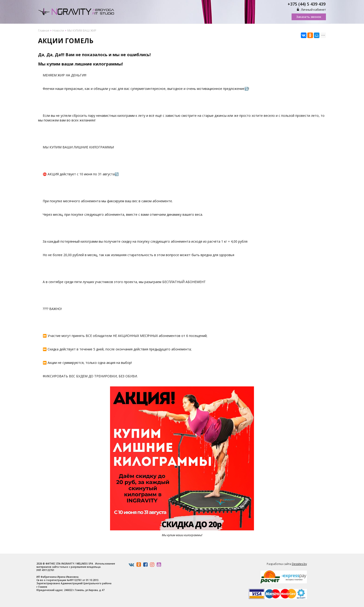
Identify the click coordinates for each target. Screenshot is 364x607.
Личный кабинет (311, 10)
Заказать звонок (309, 17)
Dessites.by (299, 564)
